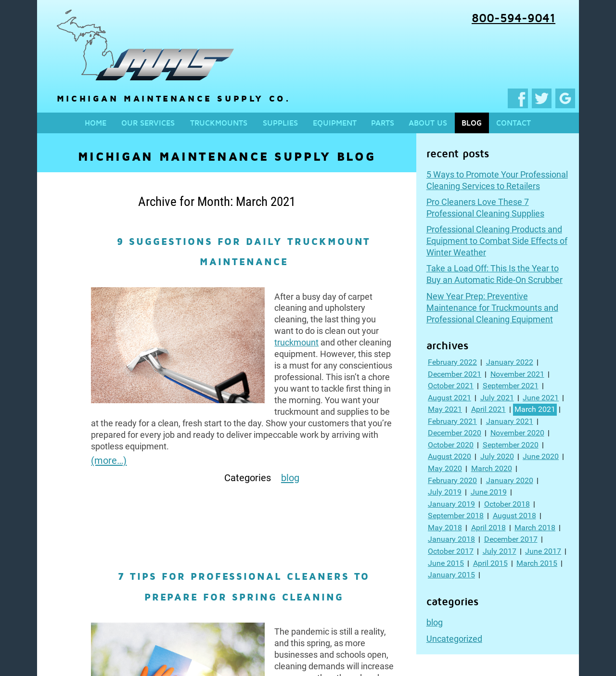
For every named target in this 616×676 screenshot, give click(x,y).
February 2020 (452, 480)
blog (435, 622)
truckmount (296, 342)
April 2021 (488, 409)
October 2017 (451, 551)
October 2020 (451, 445)
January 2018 (451, 539)
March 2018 (535, 528)
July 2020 (497, 456)
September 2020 (511, 445)
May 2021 (445, 409)
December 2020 (455, 433)
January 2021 (510, 421)
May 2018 (445, 528)
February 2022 (452, 362)
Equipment (335, 122)
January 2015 (451, 575)
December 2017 (511, 539)
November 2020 (517, 433)
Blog (472, 122)
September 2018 (456, 516)
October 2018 (507, 504)
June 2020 (541, 456)
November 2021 (517, 374)
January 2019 (451, 504)
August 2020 (449, 456)
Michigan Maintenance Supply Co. (146, 98)
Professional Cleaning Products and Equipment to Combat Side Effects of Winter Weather (497, 241)
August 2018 (514, 516)
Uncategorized (454, 639)
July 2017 (500, 551)
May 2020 (445, 468)
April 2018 (488, 528)
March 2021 (535, 409)
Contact (513, 122)
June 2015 (446, 563)
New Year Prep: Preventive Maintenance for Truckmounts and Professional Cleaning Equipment (492, 308)
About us (428, 122)
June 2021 (541, 398)
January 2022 (510, 362)
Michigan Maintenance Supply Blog (227, 156)
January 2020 (510, 480)
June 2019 (489, 492)
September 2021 (511, 386)
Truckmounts (219, 122)
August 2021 (449, 398)
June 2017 (543, 551)
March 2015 (537, 563)
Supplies (280, 122)
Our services (148, 122)
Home (96, 122)
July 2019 (445, 492)
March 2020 (492, 468)
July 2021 (497, 398)
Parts (383, 122)
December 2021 (455, 374)
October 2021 (451, 386)
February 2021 (452, 421)
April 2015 (490, 563)
